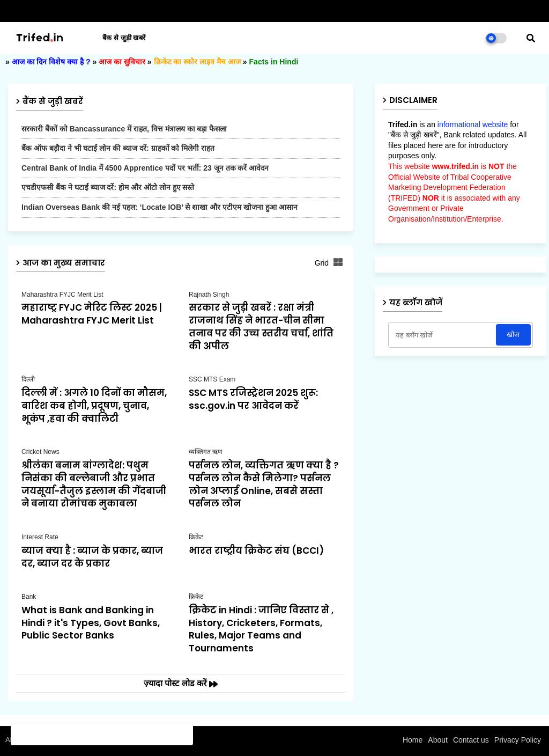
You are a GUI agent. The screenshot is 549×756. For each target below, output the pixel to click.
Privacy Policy (518, 740)
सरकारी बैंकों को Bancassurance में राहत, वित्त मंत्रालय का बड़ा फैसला (124, 129)
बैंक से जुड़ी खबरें (124, 38)
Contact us (471, 740)
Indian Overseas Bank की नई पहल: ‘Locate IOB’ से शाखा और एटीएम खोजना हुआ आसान (159, 207)
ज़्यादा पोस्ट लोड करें (177, 683)
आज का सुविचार (122, 62)
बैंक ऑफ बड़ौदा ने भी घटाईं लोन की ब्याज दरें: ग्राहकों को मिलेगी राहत (118, 148)
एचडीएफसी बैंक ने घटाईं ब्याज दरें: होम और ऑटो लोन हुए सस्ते (108, 187)
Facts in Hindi (274, 62)
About (438, 740)
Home (413, 740)
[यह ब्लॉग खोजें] (443, 335)
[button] (531, 38)
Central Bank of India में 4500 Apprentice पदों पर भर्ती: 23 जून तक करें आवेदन (145, 168)
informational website (473, 124)
